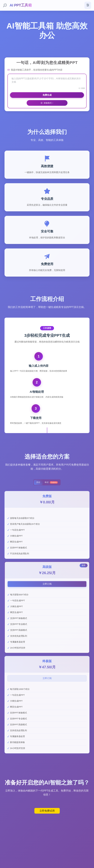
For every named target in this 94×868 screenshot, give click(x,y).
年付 (51, 482)
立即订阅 (47, 584)
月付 (38, 482)
